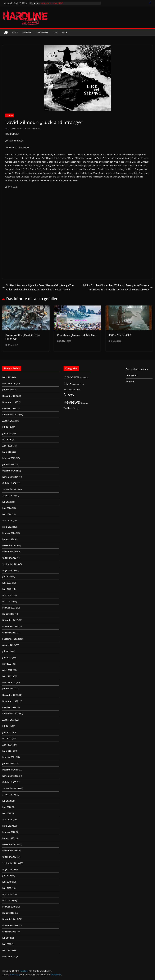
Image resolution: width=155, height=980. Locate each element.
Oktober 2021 (9, 707)
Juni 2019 (7, 882)
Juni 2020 (7, 807)
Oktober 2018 (9, 932)
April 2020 (7, 819)
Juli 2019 (7, 876)
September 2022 (11, 639)
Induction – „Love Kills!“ (52, 3)
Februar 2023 (9, 608)
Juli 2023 (7, 577)
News (15, 32)
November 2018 (10, 925)
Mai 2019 (7, 888)
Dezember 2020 (10, 770)
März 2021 (8, 751)
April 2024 (7, 520)
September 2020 (11, 788)
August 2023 (9, 570)
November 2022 (10, 626)
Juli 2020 (7, 801)
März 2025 (8, 452)
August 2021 (9, 720)
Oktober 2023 (9, 558)
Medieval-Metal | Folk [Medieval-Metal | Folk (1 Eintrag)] (72, 389)
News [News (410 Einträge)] (69, 394)
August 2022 (9, 645)
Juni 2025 (7, 433)
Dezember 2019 (10, 844)
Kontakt (130, 382)
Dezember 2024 (10, 471)
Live (55, 32)
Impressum (132, 375)
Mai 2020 (7, 813)
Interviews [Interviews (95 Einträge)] (71, 377)
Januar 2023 (8, 614)
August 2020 (9, 795)
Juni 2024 (7, 508)
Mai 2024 (7, 514)
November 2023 (10, 552)
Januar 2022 (8, 689)
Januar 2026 (8, 390)
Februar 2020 (9, 832)
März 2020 (8, 826)
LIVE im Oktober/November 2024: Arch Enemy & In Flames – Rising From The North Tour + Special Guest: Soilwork (117, 287)
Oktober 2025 (9, 408)
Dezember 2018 (10, 919)
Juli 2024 (7, 502)
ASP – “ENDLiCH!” (120, 335)
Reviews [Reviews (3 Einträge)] (84, 403)
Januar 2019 (8, 913)
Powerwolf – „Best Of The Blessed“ (23, 337)
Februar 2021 (9, 757)
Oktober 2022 (9, 633)
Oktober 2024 (9, 483)
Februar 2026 (9, 383)
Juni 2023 (7, 583)
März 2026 (8, 377)
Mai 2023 (7, 589)
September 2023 (11, 564)
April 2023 (7, 595)
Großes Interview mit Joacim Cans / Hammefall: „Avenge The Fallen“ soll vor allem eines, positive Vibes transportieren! (38, 287)
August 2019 (9, 869)
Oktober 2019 (9, 857)
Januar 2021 (8, 763)
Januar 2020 (8, 838)
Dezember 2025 (10, 396)
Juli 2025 (7, 427)
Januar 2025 (8, 464)
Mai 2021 (7, 739)
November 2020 (10, 776)
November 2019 (10, 851)
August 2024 (9, 496)
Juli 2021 (7, 726)
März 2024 (8, 527)
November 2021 (10, 701)
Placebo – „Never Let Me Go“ (76, 335)
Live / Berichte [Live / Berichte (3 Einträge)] (78, 384)
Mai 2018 (7, 944)
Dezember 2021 (10, 695)
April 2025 (7, 446)
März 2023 (8, 601)
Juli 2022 (7, 651)
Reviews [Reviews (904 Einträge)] (72, 402)
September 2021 (11, 714)
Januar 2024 (8, 539)
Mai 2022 (7, 664)
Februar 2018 (9, 956)
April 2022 (7, 670)
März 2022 (8, 676)
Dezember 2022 (10, 620)
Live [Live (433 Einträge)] (67, 384)
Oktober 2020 (9, 782)
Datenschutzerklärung (137, 369)
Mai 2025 (7, 440)
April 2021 (7, 745)
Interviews (42, 32)
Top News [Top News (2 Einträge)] (68, 408)
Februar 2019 (9, 907)
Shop (65, 32)
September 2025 (11, 415)
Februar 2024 (9, 533)
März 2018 (8, 950)
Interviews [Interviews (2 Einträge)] (84, 378)
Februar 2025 (9, 458)
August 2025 (9, 421)
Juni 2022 (7, 657)
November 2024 (10, 477)
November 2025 (10, 402)
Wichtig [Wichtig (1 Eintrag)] (76, 408)
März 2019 (8, 900)
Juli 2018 (7, 938)
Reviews (27, 32)
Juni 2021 (7, 732)
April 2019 (7, 894)
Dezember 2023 (10, 545)
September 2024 (11, 489)
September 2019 (11, 863)
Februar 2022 (9, 682)
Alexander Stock (34, 129)
